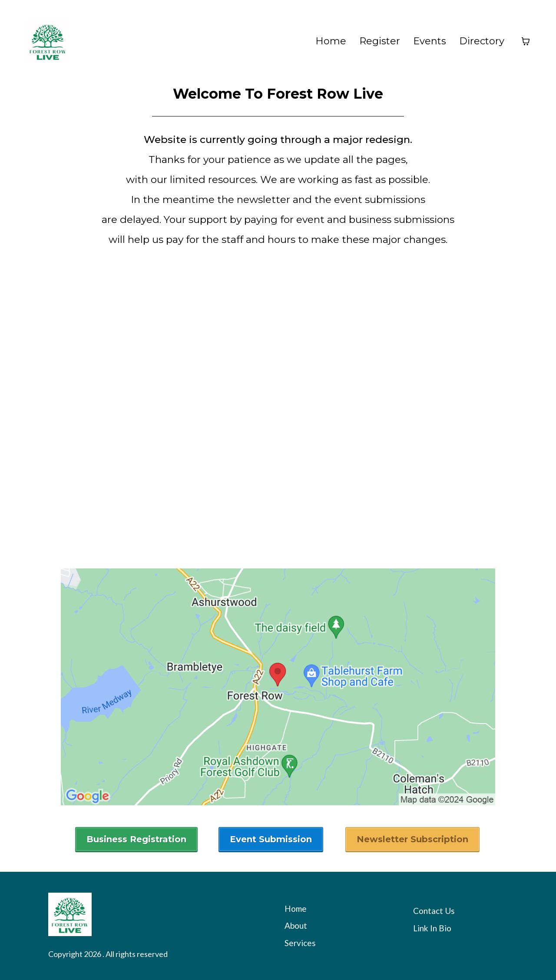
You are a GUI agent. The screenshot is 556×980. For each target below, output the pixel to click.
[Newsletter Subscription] (412, 840)
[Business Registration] (136, 840)
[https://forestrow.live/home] (48, 41)
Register (380, 41)
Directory (482, 41)
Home (331, 41)
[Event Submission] (271, 840)
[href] (278, 687)
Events (430, 41)
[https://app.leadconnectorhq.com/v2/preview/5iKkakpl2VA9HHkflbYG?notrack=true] (155, 914)
